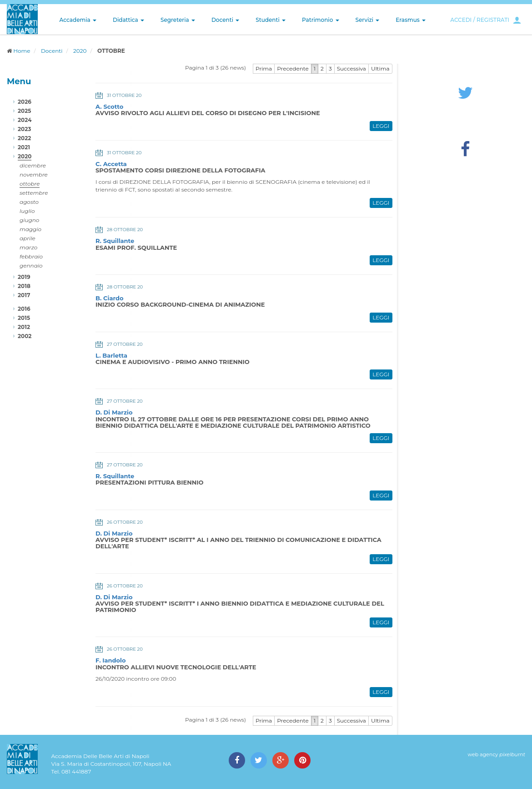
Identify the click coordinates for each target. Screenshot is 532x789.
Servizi (368, 20)
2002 (25, 336)
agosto (29, 202)
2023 (24, 129)
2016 (24, 309)
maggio (30, 229)
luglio (27, 211)
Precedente (293, 68)
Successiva (351, 68)
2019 (24, 277)
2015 (24, 318)
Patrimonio (321, 20)
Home (22, 51)
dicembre (33, 165)
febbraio (31, 256)
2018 (24, 286)
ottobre (30, 184)
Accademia (78, 20)
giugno (29, 220)
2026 (25, 102)
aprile (28, 238)
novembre (34, 174)
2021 (24, 147)
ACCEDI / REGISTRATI (480, 20)
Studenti (271, 20)
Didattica (128, 20)
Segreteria (178, 20)
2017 (24, 295)
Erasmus (411, 20)
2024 (25, 120)
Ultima (380, 68)
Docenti (225, 20)
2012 (24, 327)
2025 (24, 111)
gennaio (31, 266)
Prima (264, 68)
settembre (34, 193)
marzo (28, 247)
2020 (80, 51)
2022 (24, 138)
